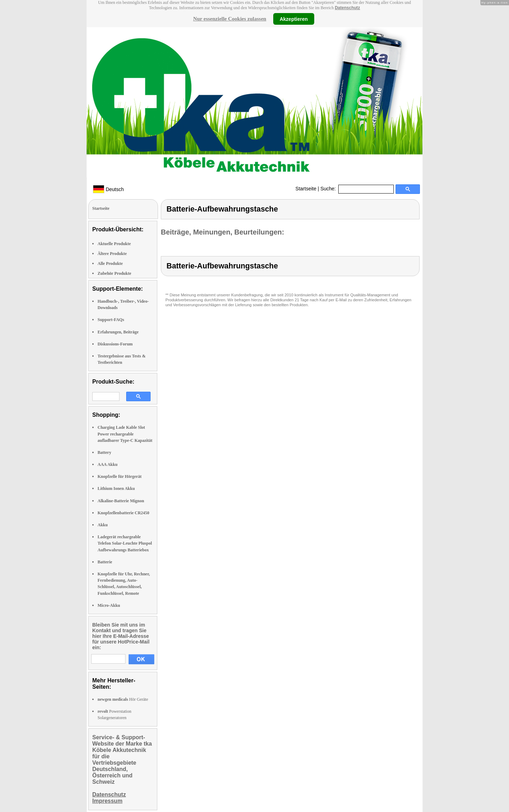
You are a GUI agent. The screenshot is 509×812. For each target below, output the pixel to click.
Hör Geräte (123, 699)
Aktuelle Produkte (114, 244)
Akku (103, 525)
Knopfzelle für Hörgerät (119, 476)
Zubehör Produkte (114, 273)
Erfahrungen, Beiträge (118, 332)
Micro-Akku (109, 605)
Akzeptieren (294, 19)
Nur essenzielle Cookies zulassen (230, 19)
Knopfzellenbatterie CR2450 (123, 513)
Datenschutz (347, 8)
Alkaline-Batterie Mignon (121, 501)
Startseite (306, 189)
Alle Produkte (110, 263)
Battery (104, 452)
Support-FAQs (111, 320)
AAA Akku (107, 464)
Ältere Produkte (112, 254)
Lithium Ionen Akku (116, 488)
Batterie (105, 562)
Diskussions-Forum (115, 344)
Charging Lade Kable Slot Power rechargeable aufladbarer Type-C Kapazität (125, 434)
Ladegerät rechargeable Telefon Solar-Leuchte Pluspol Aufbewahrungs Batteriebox (125, 543)
